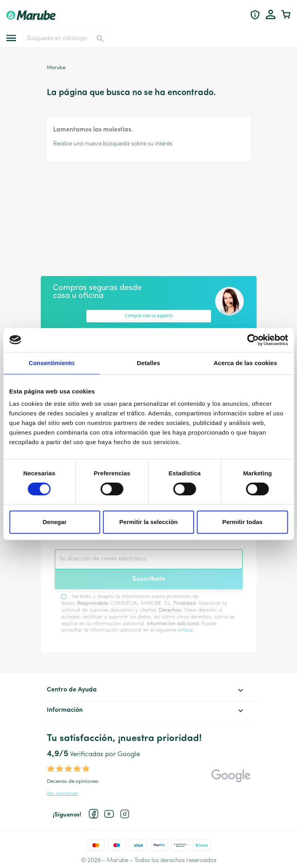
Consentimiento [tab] (52, 363)
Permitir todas (242, 522)
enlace (185, 630)
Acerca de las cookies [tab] (245, 363)
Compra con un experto (149, 316)
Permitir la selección (149, 522)
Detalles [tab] (148, 363)
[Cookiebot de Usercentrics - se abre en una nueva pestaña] (253, 340)
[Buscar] (66, 38)
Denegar (55, 522)
